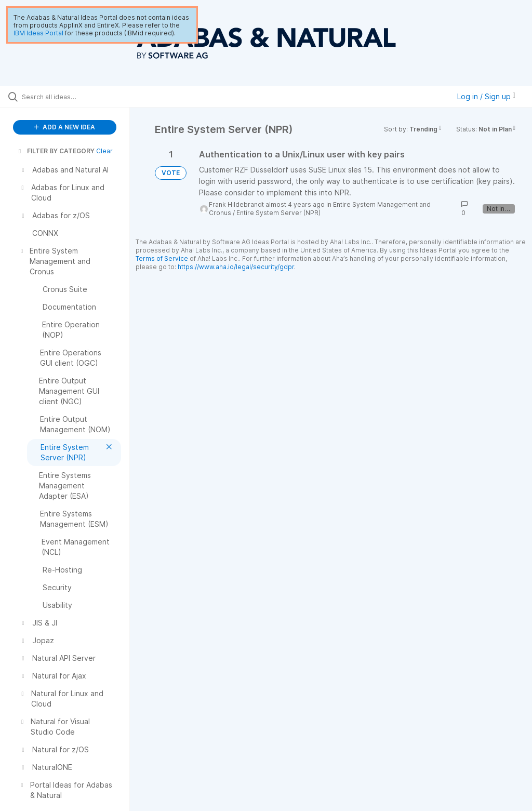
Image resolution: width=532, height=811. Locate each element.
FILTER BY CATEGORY (56, 151)
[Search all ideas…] (70, 97)
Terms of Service (162, 258)
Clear (104, 151)
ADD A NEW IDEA (64, 127)
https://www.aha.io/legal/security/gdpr (236, 267)
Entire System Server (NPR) (278, 213)
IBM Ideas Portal (38, 33)
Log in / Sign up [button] (486, 96)
